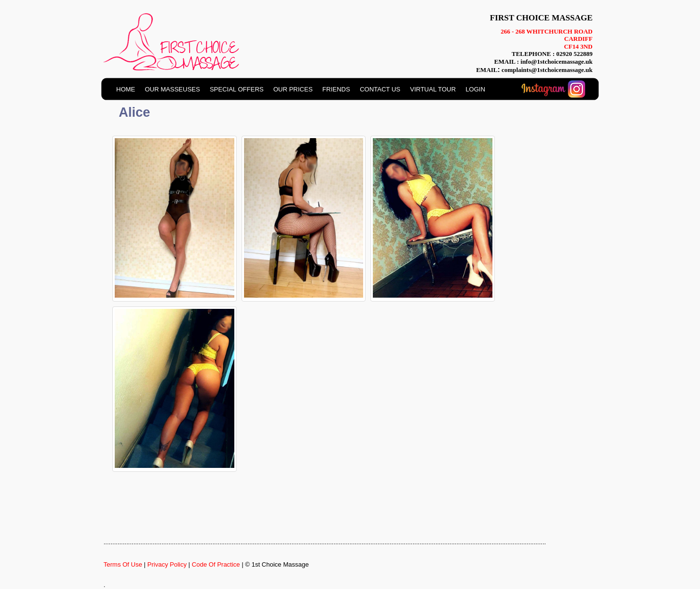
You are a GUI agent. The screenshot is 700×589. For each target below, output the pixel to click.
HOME (126, 89)
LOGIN (475, 89)
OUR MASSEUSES (172, 89)
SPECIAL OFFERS (236, 89)
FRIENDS (336, 89)
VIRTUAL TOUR (433, 89)
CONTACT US (380, 89)
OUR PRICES (293, 89)
